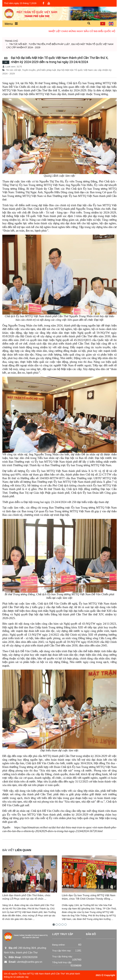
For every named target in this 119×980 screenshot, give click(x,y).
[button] (89, 23)
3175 (19, 67)
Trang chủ (11, 41)
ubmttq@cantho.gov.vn (23, 962)
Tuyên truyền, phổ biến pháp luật (49, 44)
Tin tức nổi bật (18, 44)
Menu (11, 24)
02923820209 (21, 957)
